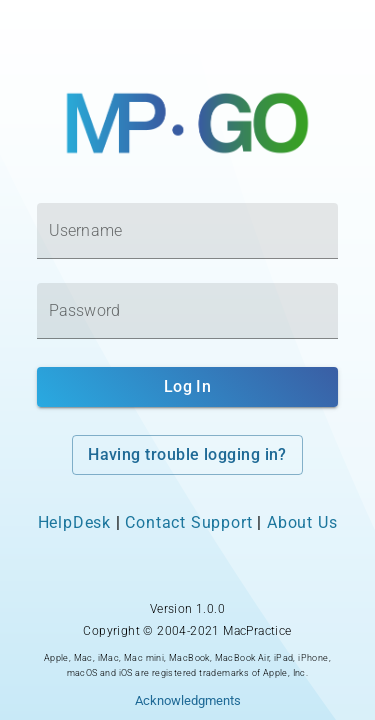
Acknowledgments (188, 700)
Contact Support (188, 522)
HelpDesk (74, 522)
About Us (302, 522)
